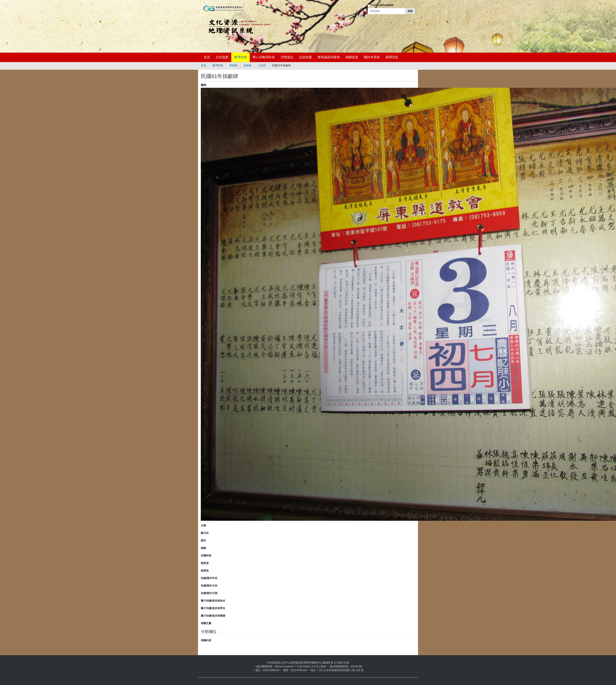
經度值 (205, 563)
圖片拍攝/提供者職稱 (213, 616)
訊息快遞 (305, 57)
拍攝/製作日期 (209, 593)
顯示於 (205, 533)
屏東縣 (233, 65)
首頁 (207, 57)
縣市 (203, 540)
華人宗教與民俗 (264, 57)
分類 (203, 525)
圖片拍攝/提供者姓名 (213, 601)
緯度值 (205, 571)
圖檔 (203, 85)
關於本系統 (372, 57)
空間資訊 (287, 57)
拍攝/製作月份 (209, 586)
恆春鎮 (248, 65)
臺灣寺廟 (240, 57)
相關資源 (352, 57)
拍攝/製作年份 (209, 578)
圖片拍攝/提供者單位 (213, 608)
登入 (362, 16)
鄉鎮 (203, 548)
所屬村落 (206, 556)
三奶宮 (262, 65)
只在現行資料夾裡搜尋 (382, 5)
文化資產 (222, 57)
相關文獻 (206, 623)
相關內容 (206, 640)
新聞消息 (392, 57)
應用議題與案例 (329, 57)
